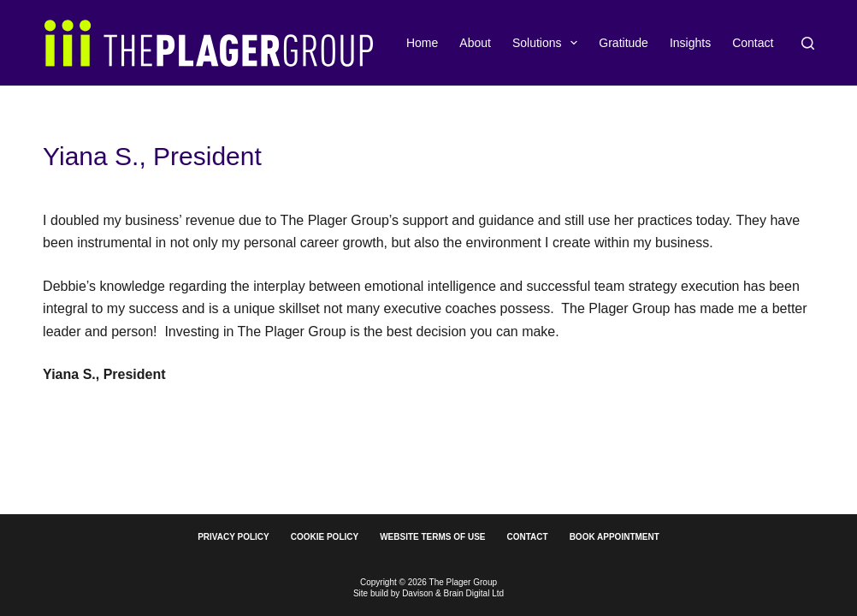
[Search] (808, 43)
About (475, 43)
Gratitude (624, 43)
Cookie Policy (325, 537)
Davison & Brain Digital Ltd (453, 593)
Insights (690, 43)
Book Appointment (615, 537)
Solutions (548, 43)
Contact (753, 43)
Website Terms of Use (432, 537)
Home (422, 43)
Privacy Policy (233, 537)
